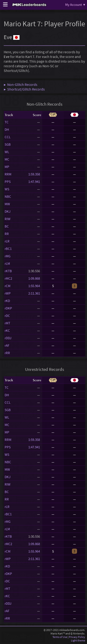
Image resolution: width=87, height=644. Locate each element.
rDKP (8, 308)
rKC (7, 330)
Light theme (78, 640)
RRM (8, 174)
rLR (7, 241)
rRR (7, 353)
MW (7, 204)
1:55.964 (35, 286)
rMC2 (8, 278)
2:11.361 (35, 293)
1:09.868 (35, 278)
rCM (8, 286)
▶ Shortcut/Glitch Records (24, 89)
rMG (8, 256)
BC (7, 226)
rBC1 (8, 249)
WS (7, 189)
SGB (8, 144)
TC (7, 122)
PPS (8, 182)
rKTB (8, 271)
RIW (8, 219)
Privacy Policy (77, 637)
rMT (7, 323)
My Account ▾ (75, 5)
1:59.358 (35, 174)
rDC (7, 316)
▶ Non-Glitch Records (21, 84)
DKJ (8, 211)
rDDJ (8, 338)
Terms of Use (60, 637)
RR (7, 234)
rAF (7, 345)
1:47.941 (35, 182)
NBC (8, 196)
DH (7, 129)
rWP (8, 293)
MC (7, 159)
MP (7, 167)
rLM (7, 263)
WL (7, 152)
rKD (7, 301)
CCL (8, 137)
